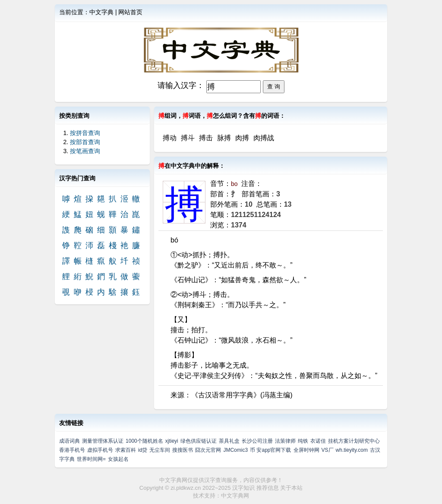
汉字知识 (243, 488)
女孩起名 (118, 459)
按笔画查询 (85, 151)
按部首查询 (85, 142)
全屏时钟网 (306, 450)
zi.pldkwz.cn (186, 488)
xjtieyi (172, 441)
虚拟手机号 (100, 450)
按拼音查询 (85, 133)
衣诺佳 (318, 441)
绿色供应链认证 (199, 441)
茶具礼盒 (229, 441)
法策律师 (285, 441)
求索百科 (126, 450)
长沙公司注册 (257, 441)
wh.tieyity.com (352, 450)
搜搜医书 (183, 450)
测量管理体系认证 (103, 441)
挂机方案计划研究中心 (354, 441)
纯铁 (303, 441)
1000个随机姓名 (144, 441)
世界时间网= (91, 459)
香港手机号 (72, 450)
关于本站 (291, 488)
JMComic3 (235, 450)
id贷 (143, 450)
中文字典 (101, 12)
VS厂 (328, 450)
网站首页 (130, 12)
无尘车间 (160, 450)
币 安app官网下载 (270, 450)
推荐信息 (268, 488)
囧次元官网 (208, 450)
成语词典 (69, 441)
